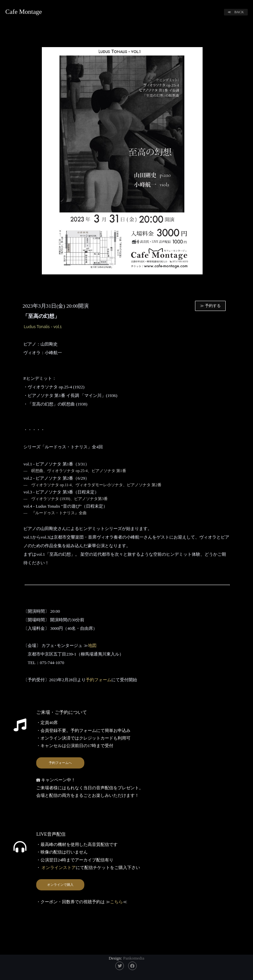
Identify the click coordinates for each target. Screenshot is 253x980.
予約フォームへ (60, 763)
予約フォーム (98, 680)
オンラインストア (58, 868)
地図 (92, 645)
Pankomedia (134, 958)
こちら (116, 902)
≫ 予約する (210, 306)
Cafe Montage (24, 12)
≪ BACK (236, 12)
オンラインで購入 (60, 885)
